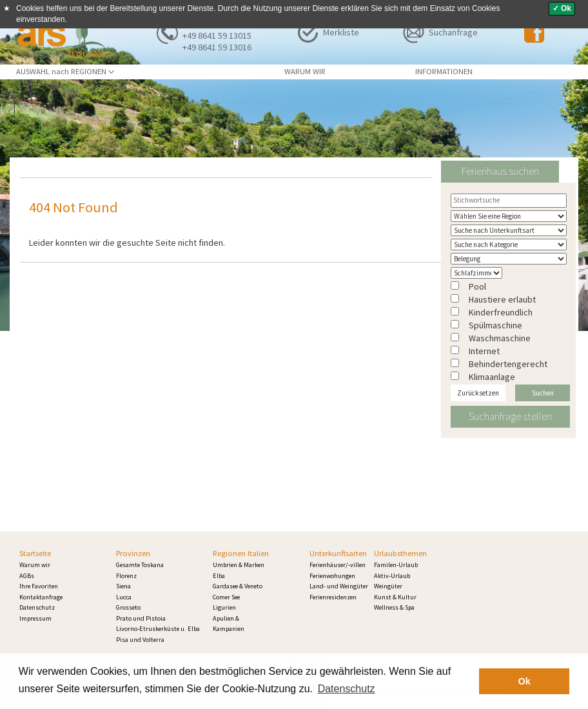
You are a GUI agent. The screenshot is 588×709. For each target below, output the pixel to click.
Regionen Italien (241, 553)
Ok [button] (524, 681)
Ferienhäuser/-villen (338, 565)
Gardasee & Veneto (238, 586)
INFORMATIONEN (444, 71)
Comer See (226, 597)
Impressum (35, 618)
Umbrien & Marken (239, 565)
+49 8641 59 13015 (217, 35)
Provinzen (133, 553)
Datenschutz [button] (347, 689)
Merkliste (341, 32)
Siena (123, 586)
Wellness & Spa (394, 607)
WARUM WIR (305, 71)
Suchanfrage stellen (510, 416)
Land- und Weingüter (339, 586)
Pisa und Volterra (140, 640)
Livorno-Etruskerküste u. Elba (158, 629)
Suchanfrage (453, 32)
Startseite (35, 553)
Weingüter (388, 586)
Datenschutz (37, 607)
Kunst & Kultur (395, 597)
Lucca (124, 597)
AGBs (27, 576)
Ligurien (224, 607)
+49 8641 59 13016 (217, 47)
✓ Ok (562, 8)
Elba (219, 576)
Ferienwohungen (332, 576)
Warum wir (35, 565)
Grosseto (128, 607)
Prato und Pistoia (141, 618)
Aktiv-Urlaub (392, 576)
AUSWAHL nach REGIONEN (65, 71)
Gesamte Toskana (140, 565)
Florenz (126, 576)
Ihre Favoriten (39, 586)
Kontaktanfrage (41, 597)
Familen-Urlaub (396, 565)
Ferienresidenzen (333, 597)
